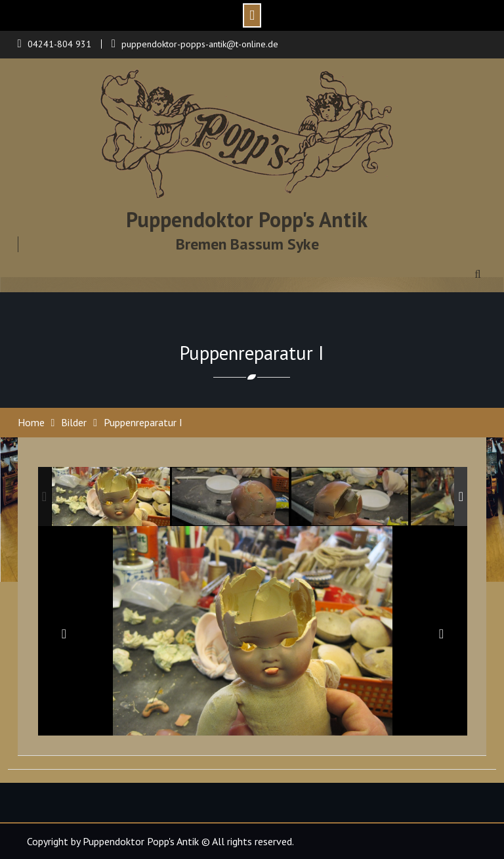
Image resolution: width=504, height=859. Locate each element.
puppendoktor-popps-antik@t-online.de (200, 44)
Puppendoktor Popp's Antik (247, 219)
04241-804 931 (59, 44)
